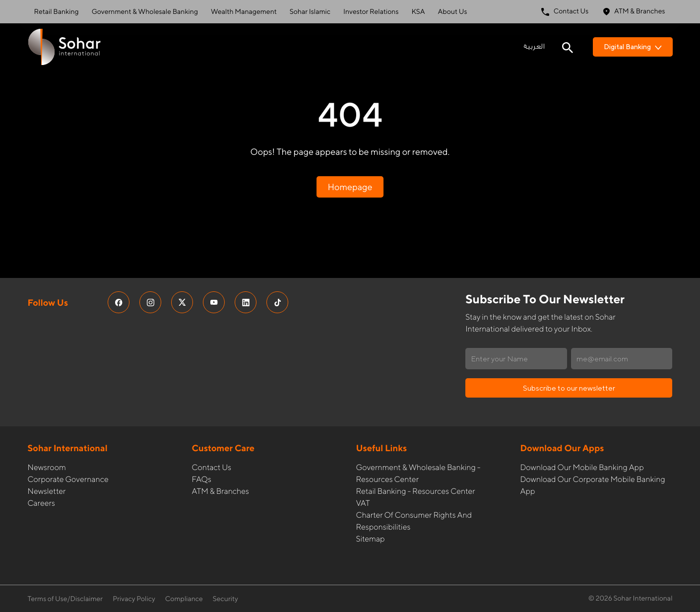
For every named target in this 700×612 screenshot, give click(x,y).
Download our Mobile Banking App (582, 467)
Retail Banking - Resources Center (416, 491)
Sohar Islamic (310, 12)
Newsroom (47, 467)
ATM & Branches (634, 12)
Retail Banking (57, 12)
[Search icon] (568, 47)
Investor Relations (371, 12)
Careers (41, 503)
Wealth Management (244, 12)
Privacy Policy (134, 599)
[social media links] (119, 302)
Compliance (184, 599)
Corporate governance (68, 479)
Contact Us (565, 12)
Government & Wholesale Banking (145, 12)
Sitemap (371, 539)
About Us (453, 12)
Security (225, 599)
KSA (418, 12)
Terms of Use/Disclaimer (65, 599)
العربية (534, 47)
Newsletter (47, 491)
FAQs (202, 479)
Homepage (350, 187)
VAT (363, 503)
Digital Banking (633, 47)
